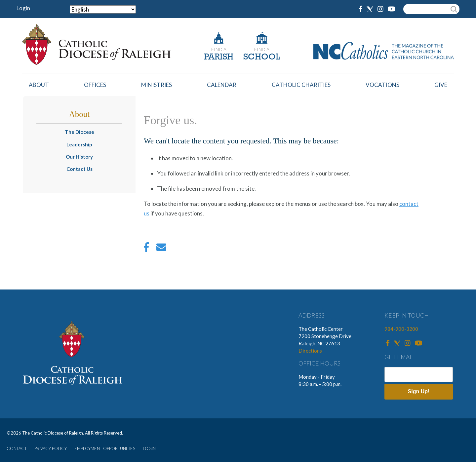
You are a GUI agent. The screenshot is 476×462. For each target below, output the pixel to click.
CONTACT (17, 448)
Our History (79, 157)
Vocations (382, 85)
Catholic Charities (301, 85)
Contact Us (79, 169)
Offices (95, 85)
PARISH (219, 57)
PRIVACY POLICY (51, 448)
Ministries (157, 85)
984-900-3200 (401, 329)
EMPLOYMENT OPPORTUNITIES (105, 448)
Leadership (79, 144)
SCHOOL (262, 57)
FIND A (219, 49)
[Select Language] (103, 9)
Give (441, 85)
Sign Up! (419, 391)
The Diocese (79, 132)
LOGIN (149, 448)
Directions (310, 351)
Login (23, 8)
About (39, 85)
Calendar (222, 85)
